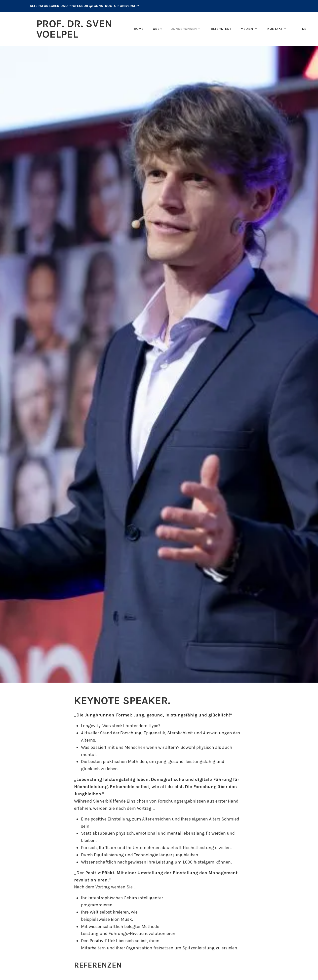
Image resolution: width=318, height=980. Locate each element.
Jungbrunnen (184, 29)
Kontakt (275, 29)
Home (139, 29)
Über (157, 29)
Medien (247, 29)
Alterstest (221, 29)
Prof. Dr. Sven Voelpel (74, 29)
